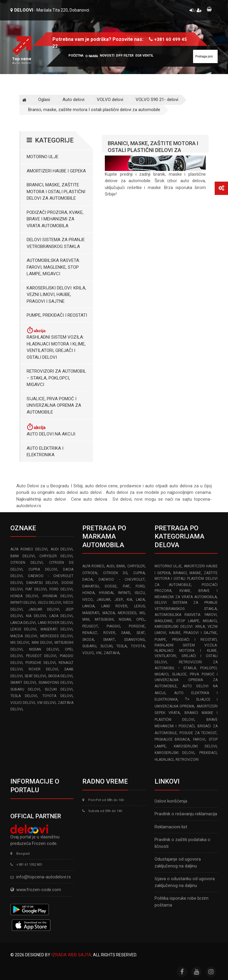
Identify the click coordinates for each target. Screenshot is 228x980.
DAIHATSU (91, 586)
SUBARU (89, 646)
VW (99, 653)
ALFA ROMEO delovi (29, 549)
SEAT (141, 633)
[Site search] (205, 56)
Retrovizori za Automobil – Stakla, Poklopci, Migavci (56, 378)
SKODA (88, 640)
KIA (129, 600)
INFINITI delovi (23, 603)
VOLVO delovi (110, 100)
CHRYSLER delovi (56, 556)
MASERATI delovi (57, 629)
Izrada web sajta (71, 955)
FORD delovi (61, 589)
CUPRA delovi (43, 569)
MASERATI (91, 613)
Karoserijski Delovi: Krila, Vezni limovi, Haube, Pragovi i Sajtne (56, 295)
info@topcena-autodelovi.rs (44, 877)
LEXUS (139, 606)
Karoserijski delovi (195, 746)
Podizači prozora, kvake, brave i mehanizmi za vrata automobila (55, 219)
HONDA (88, 593)
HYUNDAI (106, 593)
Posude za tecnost (198, 733)
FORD (140, 586)
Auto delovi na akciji (51, 430)
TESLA (122, 646)
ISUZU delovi (49, 603)
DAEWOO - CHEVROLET (122, 579)
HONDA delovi (24, 596)
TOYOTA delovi (57, 696)
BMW (121, 566)
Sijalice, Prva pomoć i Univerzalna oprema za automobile (54, 405)
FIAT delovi (36, 589)
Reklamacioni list (171, 827)
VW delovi (46, 703)
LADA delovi (61, 616)
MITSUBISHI (104, 619)
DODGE (111, 586)
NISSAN (125, 619)
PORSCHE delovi (40, 663)
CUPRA (139, 573)
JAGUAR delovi (44, 609)
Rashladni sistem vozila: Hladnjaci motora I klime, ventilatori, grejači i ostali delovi (56, 343)
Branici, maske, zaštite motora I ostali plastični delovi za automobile (94, 110)
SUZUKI (106, 646)
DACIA (87, 579)
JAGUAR (103, 600)
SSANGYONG (134, 640)
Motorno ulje (42, 157)
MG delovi (20, 643)
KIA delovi (36, 616)
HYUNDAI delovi (58, 596)
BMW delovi (23, 556)
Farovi (199, 739)
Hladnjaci (164, 760)
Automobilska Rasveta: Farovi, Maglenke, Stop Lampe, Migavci (53, 267)
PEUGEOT (90, 626)
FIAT (126, 586)
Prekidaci (208, 753)
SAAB (126, 633)
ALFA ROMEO (93, 566)
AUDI (110, 566)
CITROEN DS (115, 573)
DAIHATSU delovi (42, 583)
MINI (86, 619)
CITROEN (90, 573)
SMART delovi (23, 683)
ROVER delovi (43, 669)
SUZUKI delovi (59, 689)
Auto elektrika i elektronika (45, 452)
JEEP (119, 600)
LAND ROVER (114, 606)
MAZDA (109, 613)
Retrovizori (187, 760)
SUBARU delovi (25, 689)
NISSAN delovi (44, 649)
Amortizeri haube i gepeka (56, 171)
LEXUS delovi (23, 629)
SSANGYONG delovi (56, 683)
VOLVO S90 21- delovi (157, 100)
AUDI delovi (62, 549)
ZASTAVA (111, 653)
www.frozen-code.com (36, 890)
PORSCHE (137, 626)
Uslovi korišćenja (171, 801)
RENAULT (90, 633)
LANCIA (88, 606)
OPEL (141, 619)
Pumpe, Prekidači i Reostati (57, 315)
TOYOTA (138, 646)
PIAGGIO (113, 626)
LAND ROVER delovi (55, 623)
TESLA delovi (24, 696)
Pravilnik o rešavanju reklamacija (186, 814)
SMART (109, 640)
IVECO (87, 600)
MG (142, 613)
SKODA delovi (60, 676)
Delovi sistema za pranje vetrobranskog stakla (56, 243)
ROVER (109, 633)
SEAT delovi (35, 676)
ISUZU (140, 593)
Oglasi (44, 100)
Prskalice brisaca (172, 739)
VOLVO (88, 653)
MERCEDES (127, 613)
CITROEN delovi (27, 563)
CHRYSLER (136, 566)
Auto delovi (73, 100)
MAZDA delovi (24, 636)
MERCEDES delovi (57, 636)
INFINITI (124, 593)
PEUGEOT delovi (41, 656)
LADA (140, 600)
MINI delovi (42, 643)
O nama (92, 56)
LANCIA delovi (23, 623)
